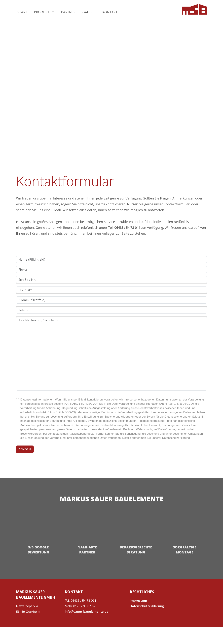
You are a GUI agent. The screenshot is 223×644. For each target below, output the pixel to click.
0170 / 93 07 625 (85, 606)
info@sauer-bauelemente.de (87, 612)
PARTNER (68, 12)
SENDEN (25, 449)
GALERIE (89, 12)
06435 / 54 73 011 (127, 228)
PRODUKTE (43, 12)
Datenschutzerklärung (147, 606)
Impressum (138, 600)
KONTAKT (110, 12)
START (22, 12)
